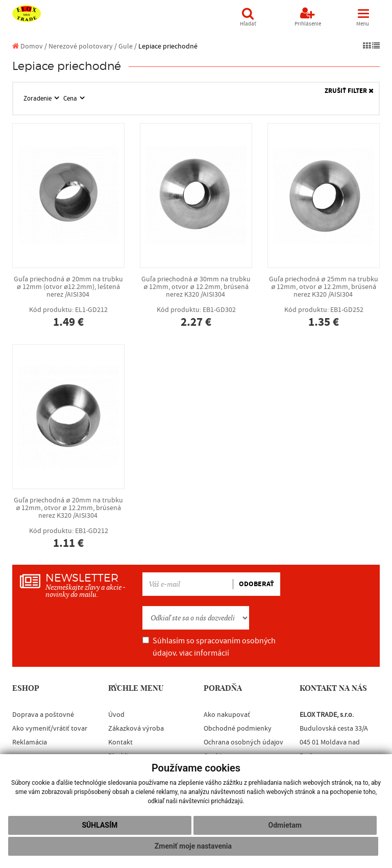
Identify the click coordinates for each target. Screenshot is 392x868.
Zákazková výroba (136, 729)
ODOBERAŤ (256, 584)
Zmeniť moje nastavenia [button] (193, 846)
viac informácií (204, 653)
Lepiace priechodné (168, 46)
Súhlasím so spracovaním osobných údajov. (209, 647)
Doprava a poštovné (43, 715)
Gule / (128, 46)
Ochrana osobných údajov (243, 742)
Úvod (116, 715)
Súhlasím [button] (100, 825)
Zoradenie (38, 99)
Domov (28, 46)
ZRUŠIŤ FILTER (349, 91)
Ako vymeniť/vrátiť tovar (50, 729)
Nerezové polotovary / (83, 46)
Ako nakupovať (227, 715)
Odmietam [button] (285, 825)
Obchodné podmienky (238, 729)
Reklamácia (30, 742)
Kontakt (120, 742)
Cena (71, 99)
